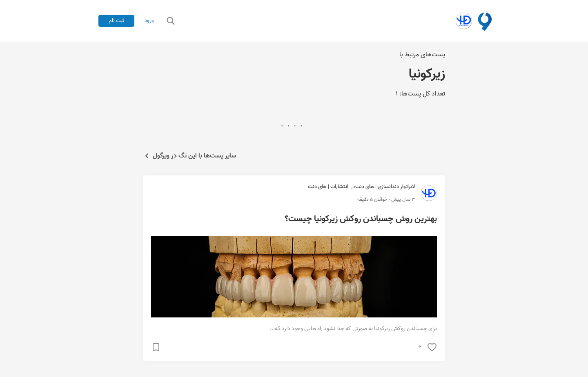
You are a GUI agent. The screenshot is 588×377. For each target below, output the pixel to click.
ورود (149, 21)
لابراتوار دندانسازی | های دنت (385, 187)
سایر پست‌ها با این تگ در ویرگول (189, 156)
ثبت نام (116, 21)
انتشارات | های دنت (328, 187)
